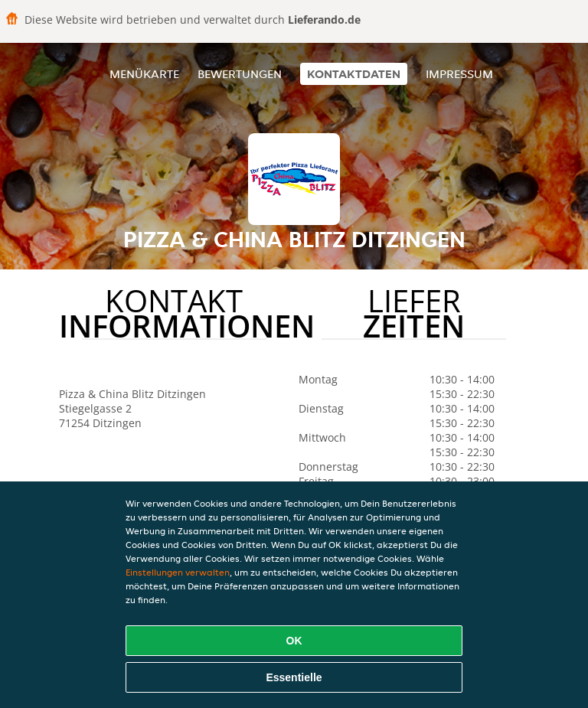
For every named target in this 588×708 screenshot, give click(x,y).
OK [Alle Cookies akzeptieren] (294, 641)
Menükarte (144, 74)
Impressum (459, 74)
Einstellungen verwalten (178, 572)
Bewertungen (240, 74)
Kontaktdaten (354, 74)
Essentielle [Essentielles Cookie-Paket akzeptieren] (294, 677)
